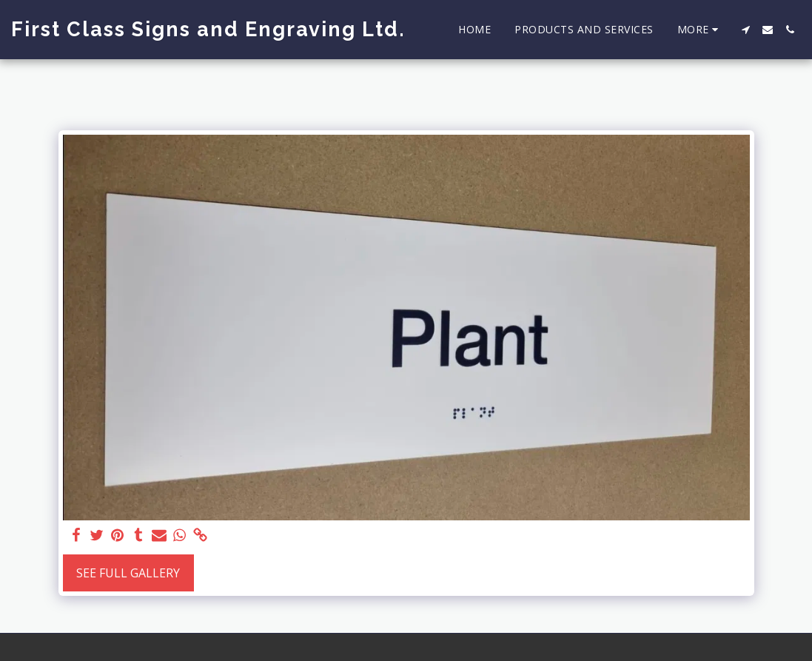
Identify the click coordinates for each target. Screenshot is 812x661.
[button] (745, 30)
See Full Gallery (128, 573)
